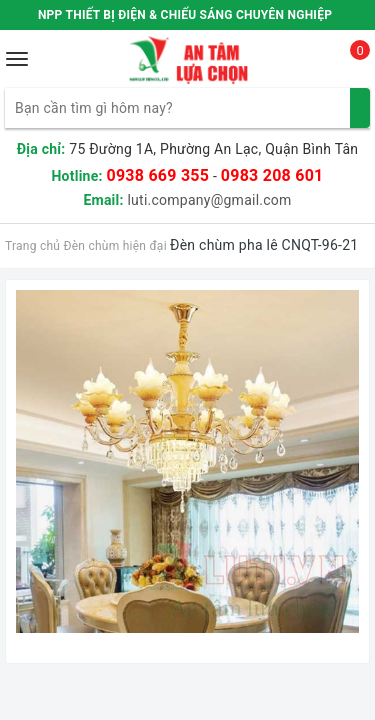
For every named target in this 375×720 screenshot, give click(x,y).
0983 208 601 (272, 175)
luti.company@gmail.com (209, 200)
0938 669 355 (157, 175)
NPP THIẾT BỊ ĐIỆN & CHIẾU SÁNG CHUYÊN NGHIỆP (185, 15)
